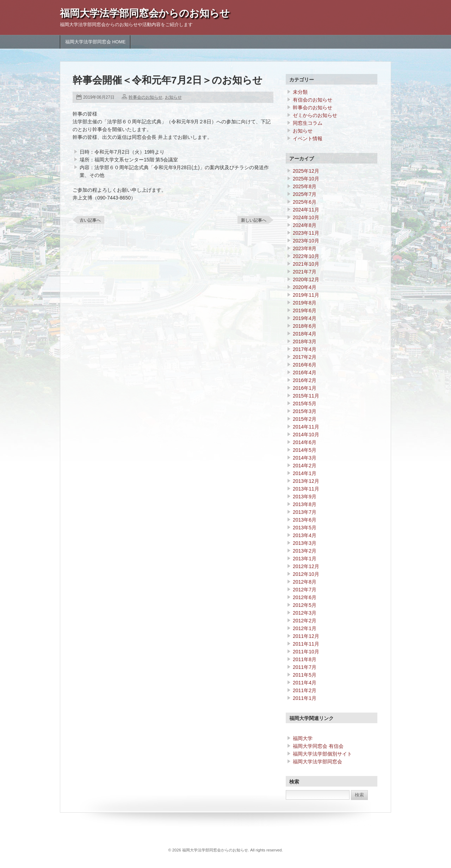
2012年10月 (306, 574)
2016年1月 (305, 388)
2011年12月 (306, 636)
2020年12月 (306, 279)
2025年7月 (305, 194)
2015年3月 (305, 411)
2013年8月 (305, 504)
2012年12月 (306, 566)
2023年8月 (305, 248)
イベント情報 (308, 138)
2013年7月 (305, 512)
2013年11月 (306, 489)
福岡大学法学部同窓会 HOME (95, 42)
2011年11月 (306, 644)
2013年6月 (305, 520)
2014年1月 (305, 473)
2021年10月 (306, 264)
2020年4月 (305, 287)
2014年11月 (306, 427)
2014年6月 (305, 442)
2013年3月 (305, 543)
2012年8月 (305, 582)
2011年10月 (306, 652)
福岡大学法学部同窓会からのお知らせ (145, 13)
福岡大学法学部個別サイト (322, 754)
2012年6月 (305, 597)
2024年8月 (305, 225)
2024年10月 (306, 217)
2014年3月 (305, 458)
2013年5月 (305, 528)
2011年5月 (305, 675)
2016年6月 (305, 365)
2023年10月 (306, 241)
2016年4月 (305, 373)
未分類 (300, 92)
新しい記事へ (254, 220)
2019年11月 (306, 295)
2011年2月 (305, 690)
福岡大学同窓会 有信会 (318, 746)
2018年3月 (305, 341)
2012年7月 (305, 590)
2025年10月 (306, 179)
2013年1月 (305, 559)
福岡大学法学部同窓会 (317, 762)
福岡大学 (303, 738)
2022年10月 (306, 256)
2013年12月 (306, 481)
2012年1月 (305, 628)
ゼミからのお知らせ (315, 115)
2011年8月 (305, 659)
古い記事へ (90, 220)
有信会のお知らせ (313, 100)
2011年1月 (305, 698)
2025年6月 (305, 202)
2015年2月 (305, 419)
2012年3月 (305, 613)
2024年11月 (306, 210)
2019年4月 (305, 318)
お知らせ (173, 97)
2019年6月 (305, 310)
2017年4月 (305, 349)
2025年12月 (306, 171)
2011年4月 (305, 683)
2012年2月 (305, 621)
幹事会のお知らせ (146, 97)
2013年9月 (305, 497)
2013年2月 (305, 551)
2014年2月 (305, 466)
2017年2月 (305, 357)
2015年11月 (306, 396)
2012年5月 (305, 605)
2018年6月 (305, 326)
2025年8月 (305, 186)
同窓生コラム (308, 123)
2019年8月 (305, 303)
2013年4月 (305, 535)
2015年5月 (305, 404)
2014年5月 (305, 450)
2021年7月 (305, 272)
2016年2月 (305, 380)
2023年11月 (306, 233)
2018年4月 (305, 334)
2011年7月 (305, 667)
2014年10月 (306, 435)
